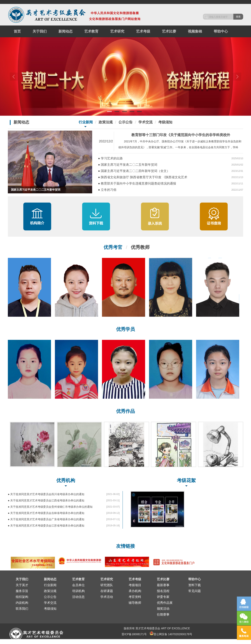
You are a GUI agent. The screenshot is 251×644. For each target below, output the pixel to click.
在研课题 (107, 591)
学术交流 (146, 122)
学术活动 (107, 597)
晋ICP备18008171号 (134, 634)
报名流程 (163, 591)
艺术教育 (91, 31)
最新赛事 (163, 585)
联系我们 (22, 609)
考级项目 (135, 585)
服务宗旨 (22, 591)
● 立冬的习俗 (107, 190)
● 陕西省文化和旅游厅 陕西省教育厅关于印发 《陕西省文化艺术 (143, 177)
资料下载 (195, 585)
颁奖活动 (163, 609)
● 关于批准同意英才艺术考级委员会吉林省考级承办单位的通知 (46, 513)
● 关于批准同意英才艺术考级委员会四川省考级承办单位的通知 (46, 494)
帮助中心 (221, 31)
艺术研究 (117, 31)
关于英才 (22, 585)
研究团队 (107, 585)
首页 (17, 31)
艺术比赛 (169, 31)
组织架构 (22, 597)
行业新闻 (86, 122)
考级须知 (165, 122)
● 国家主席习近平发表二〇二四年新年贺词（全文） (134, 171)
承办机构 (135, 591)
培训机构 (78, 591)
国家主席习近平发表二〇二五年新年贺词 (36, 190)
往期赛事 (163, 614)
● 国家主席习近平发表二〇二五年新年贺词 (128, 165)
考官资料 (135, 597)
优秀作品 (125, 411)
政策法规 (106, 122)
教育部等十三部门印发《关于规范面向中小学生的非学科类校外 (181, 135)
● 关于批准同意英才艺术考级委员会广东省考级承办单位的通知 (46, 519)
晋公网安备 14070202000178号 (171, 633)
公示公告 (125, 122)
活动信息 (78, 597)
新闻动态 (65, 31)
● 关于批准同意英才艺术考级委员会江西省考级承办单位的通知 (46, 500)
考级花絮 (186, 480)
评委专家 (163, 597)
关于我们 (40, 31)
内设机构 (22, 603)
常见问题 (195, 591)
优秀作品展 (165, 603)
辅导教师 (135, 603)
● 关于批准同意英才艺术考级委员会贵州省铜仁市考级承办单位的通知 (50, 507)
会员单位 (78, 585)
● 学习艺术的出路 (110, 158)
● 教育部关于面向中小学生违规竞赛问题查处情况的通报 (137, 183)
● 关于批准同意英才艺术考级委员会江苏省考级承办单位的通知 (46, 526)
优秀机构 (66, 480)
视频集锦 (195, 31)
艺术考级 (143, 31)
